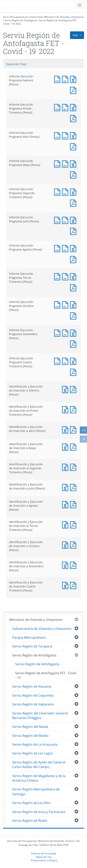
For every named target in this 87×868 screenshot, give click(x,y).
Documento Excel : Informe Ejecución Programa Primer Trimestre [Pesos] (74, 107)
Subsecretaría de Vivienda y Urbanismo (42, 629)
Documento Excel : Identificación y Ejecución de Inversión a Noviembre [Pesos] (66, 565)
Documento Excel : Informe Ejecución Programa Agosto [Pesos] (74, 248)
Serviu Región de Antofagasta (21, 20)
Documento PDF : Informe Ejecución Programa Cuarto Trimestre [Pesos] (74, 372)
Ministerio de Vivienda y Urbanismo (64, 17)
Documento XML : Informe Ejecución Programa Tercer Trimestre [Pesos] (58, 276)
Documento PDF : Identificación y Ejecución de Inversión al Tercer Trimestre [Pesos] (74, 524)
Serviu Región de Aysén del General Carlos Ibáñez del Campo (39, 765)
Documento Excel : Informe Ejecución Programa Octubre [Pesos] (74, 304)
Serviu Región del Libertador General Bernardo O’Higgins (40, 716)
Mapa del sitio (44, 857)
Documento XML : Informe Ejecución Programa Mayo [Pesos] (58, 163)
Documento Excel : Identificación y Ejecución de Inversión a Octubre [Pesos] (66, 545)
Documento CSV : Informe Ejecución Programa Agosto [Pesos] (66, 248)
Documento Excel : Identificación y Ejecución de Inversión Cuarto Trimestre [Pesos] (66, 585)
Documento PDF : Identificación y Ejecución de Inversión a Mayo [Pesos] (74, 447)
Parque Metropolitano (29, 637)
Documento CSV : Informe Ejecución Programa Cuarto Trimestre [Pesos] (66, 361)
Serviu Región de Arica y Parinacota (39, 812)
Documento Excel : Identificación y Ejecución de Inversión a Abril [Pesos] (66, 429)
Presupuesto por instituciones (27, 17)
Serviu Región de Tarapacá (32, 646)
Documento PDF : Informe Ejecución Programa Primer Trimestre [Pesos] (74, 118)
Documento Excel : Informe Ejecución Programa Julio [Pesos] (74, 220)
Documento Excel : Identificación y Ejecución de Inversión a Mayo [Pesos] (66, 447)
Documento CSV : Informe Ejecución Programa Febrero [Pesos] (66, 79)
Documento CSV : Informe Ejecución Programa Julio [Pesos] (66, 220)
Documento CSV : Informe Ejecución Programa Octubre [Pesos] (66, 304)
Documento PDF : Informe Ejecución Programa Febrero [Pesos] (74, 90)
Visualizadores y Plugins (44, 860)
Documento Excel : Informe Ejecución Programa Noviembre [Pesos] (74, 333)
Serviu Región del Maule (30, 727)
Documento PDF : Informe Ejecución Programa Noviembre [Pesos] (74, 344)
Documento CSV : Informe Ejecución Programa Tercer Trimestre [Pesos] (66, 276)
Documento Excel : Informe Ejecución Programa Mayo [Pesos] (74, 163)
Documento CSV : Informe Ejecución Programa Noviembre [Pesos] (66, 333)
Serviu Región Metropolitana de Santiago (36, 792)
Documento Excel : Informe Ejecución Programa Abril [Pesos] (74, 135)
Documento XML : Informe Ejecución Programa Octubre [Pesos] (58, 304)
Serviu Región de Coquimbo (33, 695)
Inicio (6, 17)
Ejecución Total (16, 64)
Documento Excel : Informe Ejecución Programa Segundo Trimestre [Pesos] (74, 192)
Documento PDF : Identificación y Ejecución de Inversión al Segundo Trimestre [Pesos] (74, 467)
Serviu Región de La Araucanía (35, 744)
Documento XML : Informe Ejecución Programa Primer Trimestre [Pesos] (58, 107)
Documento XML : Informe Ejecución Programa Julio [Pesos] (58, 220)
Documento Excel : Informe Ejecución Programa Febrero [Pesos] (74, 79)
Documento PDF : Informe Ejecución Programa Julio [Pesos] (74, 231)
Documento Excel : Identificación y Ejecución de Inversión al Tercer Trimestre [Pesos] (66, 524)
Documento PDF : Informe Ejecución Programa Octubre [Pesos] (74, 315)
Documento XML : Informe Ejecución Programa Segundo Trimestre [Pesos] (58, 192)
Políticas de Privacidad (43, 853)
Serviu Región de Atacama (32, 686)
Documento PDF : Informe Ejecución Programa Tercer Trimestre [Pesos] (74, 287)
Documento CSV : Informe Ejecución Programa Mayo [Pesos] (66, 163)
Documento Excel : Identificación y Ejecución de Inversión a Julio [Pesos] (66, 487)
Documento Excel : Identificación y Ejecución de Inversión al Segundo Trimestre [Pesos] (66, 467)
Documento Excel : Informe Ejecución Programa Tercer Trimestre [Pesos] (74, 276)
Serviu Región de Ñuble (30, 821)
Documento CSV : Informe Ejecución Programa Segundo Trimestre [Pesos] (66, 192)
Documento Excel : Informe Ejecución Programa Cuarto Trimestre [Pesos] (74, 361)
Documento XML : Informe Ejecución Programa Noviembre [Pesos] (58, 333)
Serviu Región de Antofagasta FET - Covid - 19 (46, 675)
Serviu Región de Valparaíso (33, 704)
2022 (18, 24)
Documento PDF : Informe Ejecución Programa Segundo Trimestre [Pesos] (74, 203)
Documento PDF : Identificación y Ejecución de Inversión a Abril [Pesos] (74, 429)
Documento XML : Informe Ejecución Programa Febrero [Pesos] (58, 79)
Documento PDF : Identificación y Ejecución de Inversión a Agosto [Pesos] (74, 504)
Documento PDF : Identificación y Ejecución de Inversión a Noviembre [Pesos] (74, 565)
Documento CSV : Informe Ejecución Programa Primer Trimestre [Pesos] (66, 107)
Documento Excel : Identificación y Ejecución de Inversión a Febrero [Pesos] (66, 389)
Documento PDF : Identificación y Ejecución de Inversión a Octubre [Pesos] (74, 545)
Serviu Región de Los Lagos (33, 753)
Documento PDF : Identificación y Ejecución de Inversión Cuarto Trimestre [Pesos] (74, 585)
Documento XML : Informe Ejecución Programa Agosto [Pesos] (58, 248)
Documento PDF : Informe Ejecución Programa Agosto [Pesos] (74, 259)
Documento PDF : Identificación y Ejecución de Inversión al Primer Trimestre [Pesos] (74, 409)
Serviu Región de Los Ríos (31, 803)
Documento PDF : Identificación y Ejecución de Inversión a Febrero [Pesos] (74, 389)
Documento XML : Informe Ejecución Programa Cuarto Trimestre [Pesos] (58, 361)
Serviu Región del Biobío (30, 736)
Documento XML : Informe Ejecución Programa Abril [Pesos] (58, 135)
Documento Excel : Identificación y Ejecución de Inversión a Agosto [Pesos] (66, 504)
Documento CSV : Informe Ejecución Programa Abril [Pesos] (66, 135)
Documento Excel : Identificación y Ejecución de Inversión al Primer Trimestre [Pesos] (66, 409)
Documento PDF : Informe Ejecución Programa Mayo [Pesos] (74, 174)
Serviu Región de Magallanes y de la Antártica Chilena (39, 778)
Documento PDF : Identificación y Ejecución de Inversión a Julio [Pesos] (74, 487)
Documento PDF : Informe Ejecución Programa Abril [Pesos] (74, 146)
